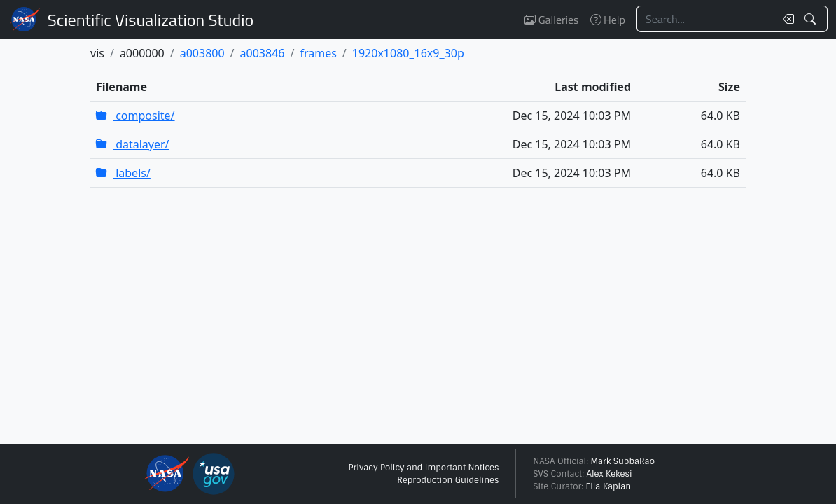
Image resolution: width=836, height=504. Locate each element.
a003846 (263, 53)
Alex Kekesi (609, 474)
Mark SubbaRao (622, 461)
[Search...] (706, 19)
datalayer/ (133, 144)
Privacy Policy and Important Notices (423, 468)
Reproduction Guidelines (448, 480)
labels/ (123, 173)
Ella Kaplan (609, 486)
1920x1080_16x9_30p (408, 53)
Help (608, 20)
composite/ (135, 115)
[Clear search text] (786, 19)
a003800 (202, 53)
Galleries (551, 20)
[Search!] (812, 19)
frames (318, 53)
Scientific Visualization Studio (151, 20)
